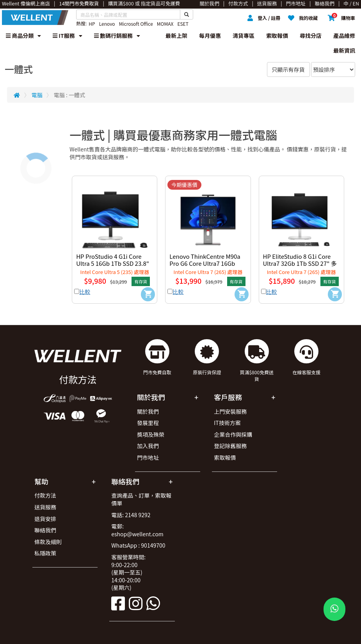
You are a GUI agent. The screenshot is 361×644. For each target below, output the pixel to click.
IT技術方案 (227, 423)
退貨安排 (45, 519)
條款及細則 (48, 542)
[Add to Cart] (148, 294)
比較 (85, 292)
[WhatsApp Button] (334, 609)
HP (92, 24)
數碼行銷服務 (117, 36)
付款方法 (45, 495)
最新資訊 (344, 50)
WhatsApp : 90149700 (138, 545)
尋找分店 (311, 36)
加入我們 (148, 446)
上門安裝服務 (230, 411)
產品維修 (344, 36)
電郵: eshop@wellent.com (137, 530)
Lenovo (107, 24)
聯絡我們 (45, 530)
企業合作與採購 (233, 434)
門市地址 (148, 457)
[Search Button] (187, 14)
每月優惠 (210, 36)
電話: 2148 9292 (131, 515)
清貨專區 (244, 36)
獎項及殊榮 (151, 434)
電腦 (37, 95)
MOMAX (165, 24)
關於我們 (148, 411)
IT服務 (68, 36)
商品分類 (23, 36)
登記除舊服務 (230, 446)
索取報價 (277, 36)
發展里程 (148, 423)
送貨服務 (45, 507)
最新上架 (176, 36)
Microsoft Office (136, 24)
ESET (183, 24)
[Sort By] (333, 69)
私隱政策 (45, 553)
